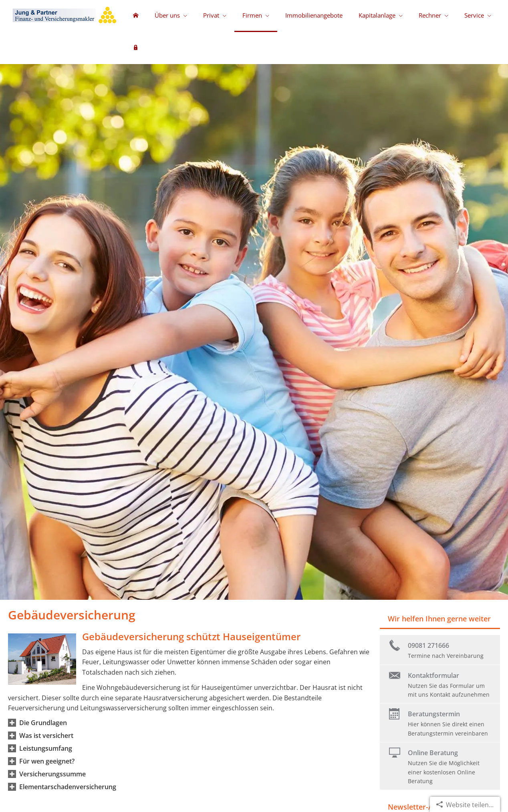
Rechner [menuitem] (430, 15)
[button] (43, 723)
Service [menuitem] (474, 15)
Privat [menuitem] (211, 15)
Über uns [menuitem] (167, 15)
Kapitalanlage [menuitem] (377, 15)
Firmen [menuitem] (252, 15)
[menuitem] (136, 16)
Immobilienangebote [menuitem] (314, 15)
